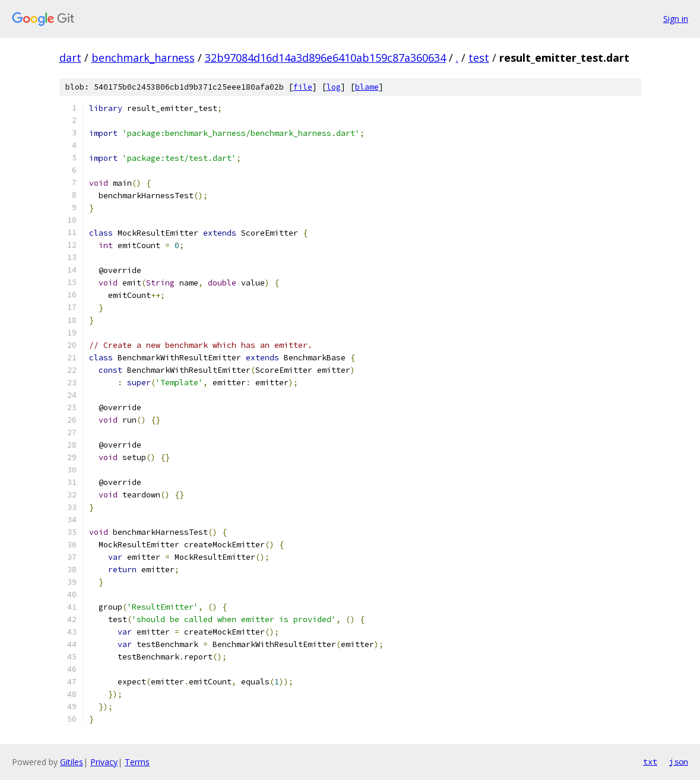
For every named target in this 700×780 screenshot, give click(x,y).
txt (650, 762)
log (334, 87)
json (679, 762)
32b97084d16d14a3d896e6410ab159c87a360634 (325, 58)
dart (70, 58)
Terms (137, 762)
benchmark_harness (143, 58)
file (303, 87)
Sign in (676, 19)
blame (367, 87)
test (479, 58)
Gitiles (72, 762)
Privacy (104, 762)
